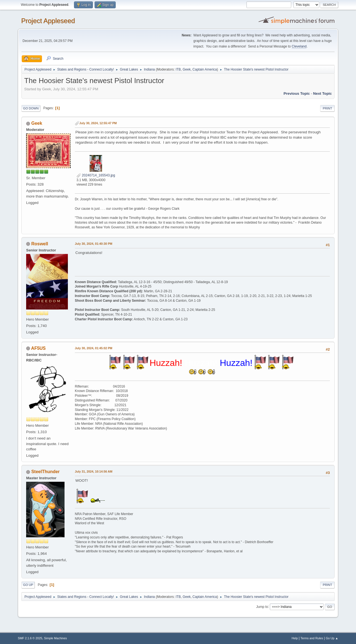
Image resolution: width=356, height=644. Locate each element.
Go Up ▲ (332, 638)
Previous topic (297, 93)
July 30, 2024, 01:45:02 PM (94, 348)
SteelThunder (45, 472)
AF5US (38, 348)
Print (327, 108)
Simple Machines (55, 638)
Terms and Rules (312, 638)
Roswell (39, 244)
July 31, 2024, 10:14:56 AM (94, 471)
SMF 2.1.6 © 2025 (30, 638)
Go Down (31, 108)
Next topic (322, 93)
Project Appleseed (48, 21)
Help (295, 638)
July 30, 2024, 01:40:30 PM (94, 244)
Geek (187, 69)
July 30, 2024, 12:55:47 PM (98, 123)
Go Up (28, 585)
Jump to (262, 606)
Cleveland (299, 46)
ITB (178, 69)
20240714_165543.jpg (96, 175)
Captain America (205, 69)
